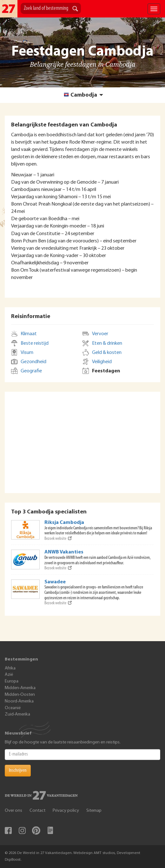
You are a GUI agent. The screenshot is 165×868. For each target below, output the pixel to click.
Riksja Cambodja (64, 523)
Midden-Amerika (20, 688)
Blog (50, 831)
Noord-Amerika (19, 701)
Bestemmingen (21, 659)
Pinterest (36, 831)
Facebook (8, 831)
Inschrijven (18, 770)
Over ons (13, 811)
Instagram (22, 831)
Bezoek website (58, 539)
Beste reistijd (35, 343)
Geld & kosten (107, 353)
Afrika (10, 668)
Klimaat (29, 334)
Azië (9, 675)
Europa (12, 681)
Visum (27, 353)
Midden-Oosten (20, 695)
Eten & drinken (107, 343)
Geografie (31, 371)
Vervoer (100, 334)
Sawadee (55, 582)
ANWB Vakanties (64, 552)
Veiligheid (102, 362)
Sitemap (94, 811)
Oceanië (13, 708)
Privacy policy (66, 811)
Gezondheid (33, 362)
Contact (37, 811)
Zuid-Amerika (17, 714)
